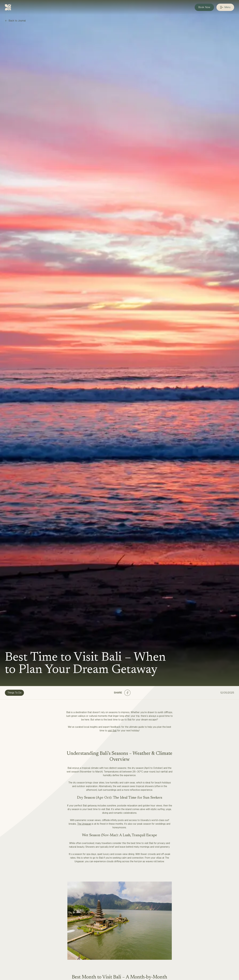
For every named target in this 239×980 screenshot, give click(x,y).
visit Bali (112, 731)
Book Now (204, 7)
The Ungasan (84, 824)
